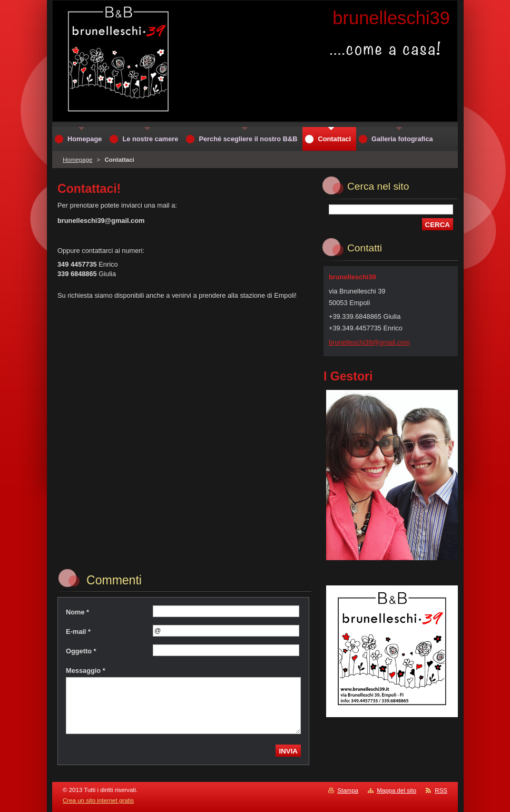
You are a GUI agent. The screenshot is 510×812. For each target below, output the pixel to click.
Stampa (348, 790)
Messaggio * (86, 671)
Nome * (77, 612)
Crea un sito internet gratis (98, 800)
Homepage (77, 160)
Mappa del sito (396, 790)
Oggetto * (81, 651)
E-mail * (78, 632)
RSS (441, 790)
